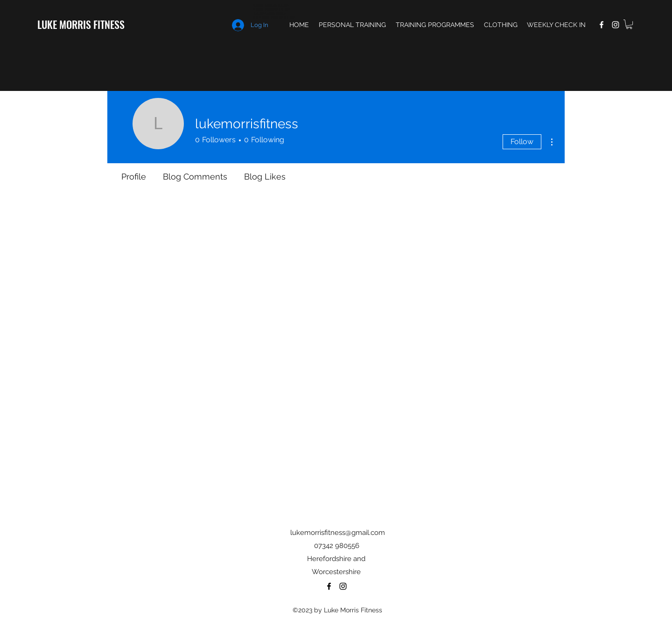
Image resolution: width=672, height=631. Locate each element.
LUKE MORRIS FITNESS (81, 24)
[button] (629, 24)
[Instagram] (616, 25)
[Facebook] (602, 25)
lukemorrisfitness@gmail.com (338, 533)
